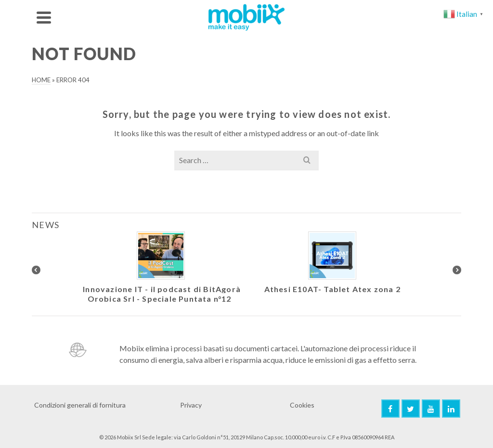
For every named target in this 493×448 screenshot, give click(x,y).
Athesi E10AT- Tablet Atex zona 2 (332, 289)
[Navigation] (44, 17)
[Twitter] (411, 409)
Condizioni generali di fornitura (80, 405)
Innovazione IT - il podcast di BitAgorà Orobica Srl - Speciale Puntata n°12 (162, 294)
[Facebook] (390, 409)
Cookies (302, 405)
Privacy (191, 405)
